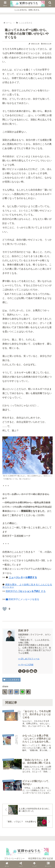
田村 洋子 (24, 631)
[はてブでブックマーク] (17, 692)
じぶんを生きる (11, 680)
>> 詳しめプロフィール (29, 659)
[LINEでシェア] (22, 692)
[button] (28, 692)
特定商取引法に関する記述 (41, 858)
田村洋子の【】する (26, 591)
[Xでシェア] (5, 692)
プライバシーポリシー (14, 858)
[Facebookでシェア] (11, 692)
